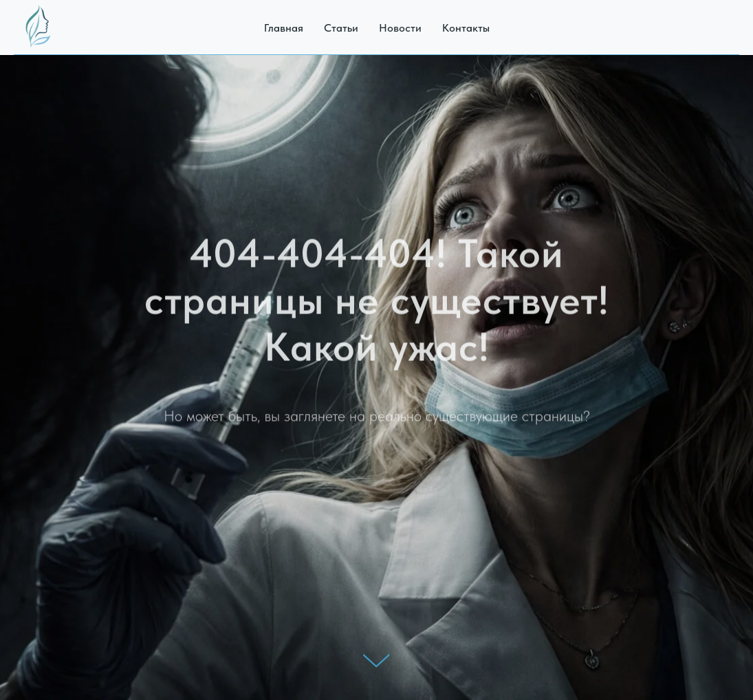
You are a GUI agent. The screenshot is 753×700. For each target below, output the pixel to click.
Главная (284, 28)
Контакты (466, 28)
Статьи (341, 28)
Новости (400, 28)
